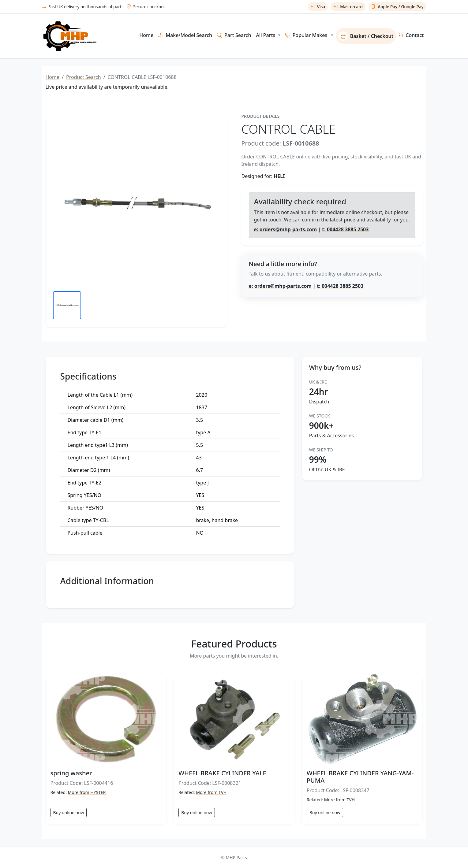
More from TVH (211, 792)
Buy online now (69, 812)
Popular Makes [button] (306, 35)
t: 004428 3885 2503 (345, 229)
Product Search (84, 77)
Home (146, 35)
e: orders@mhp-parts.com (286, 229)
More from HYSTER (87, 792)
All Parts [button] (266, 35)
